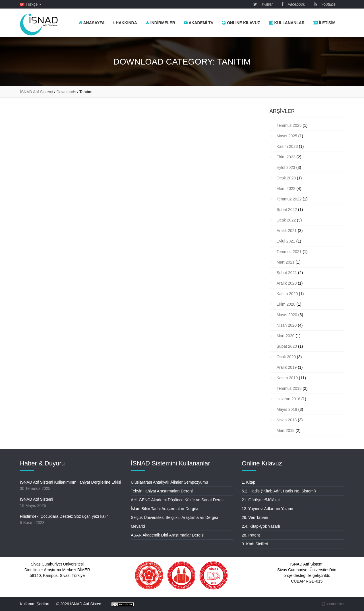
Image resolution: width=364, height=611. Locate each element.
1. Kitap (248, 482)
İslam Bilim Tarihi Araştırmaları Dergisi (164, 509)
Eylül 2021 (286, 241)
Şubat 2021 (287, 273)
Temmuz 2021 (289, 252)
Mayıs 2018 (287, 409)
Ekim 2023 (286, 157)
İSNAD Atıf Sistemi (37, 499)
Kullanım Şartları (35, 604)
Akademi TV (198, 23)
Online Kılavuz (241, 23)
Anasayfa (92, 23)
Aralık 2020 (287, 283)
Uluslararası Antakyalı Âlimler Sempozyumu (169, 482)
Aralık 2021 (287, 231)
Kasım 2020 (287, 294)
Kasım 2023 (287, 146)
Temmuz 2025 (289, 125)
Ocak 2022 (286, 220)
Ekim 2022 (286, 189)
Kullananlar (287, 23)
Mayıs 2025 (287, 136)
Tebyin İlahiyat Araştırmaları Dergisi (162, 491)
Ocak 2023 (286, 178)
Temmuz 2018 (289, 388)
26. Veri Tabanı (255, 517)
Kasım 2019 (287, 378)
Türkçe (31, 4)
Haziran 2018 (288, 399)
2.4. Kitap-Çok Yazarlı (261, 526)
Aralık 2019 (287, 367)
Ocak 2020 (286, 357)
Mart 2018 (286, 430)
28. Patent (251, 535)
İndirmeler (160, 23)
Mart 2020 (286, 336)
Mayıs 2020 (287, 315)
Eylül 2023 (286, 167)
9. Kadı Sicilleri (255, 544)
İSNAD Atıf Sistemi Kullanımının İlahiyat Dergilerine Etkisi (71, 482)
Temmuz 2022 (289, 199)
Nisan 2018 (287, 420)
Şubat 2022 (287, 210)
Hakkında (125, 23)
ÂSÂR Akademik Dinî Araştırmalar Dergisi (167, 535)
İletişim (324, 23)
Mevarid (138, 526)
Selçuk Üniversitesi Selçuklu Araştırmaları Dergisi (174, 517)
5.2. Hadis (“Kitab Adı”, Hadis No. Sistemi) (279, 491)
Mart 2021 (286, 262)
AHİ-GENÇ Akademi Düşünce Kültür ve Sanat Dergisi (178, 500)
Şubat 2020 (287, 346)
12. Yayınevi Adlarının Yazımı (267, 509)
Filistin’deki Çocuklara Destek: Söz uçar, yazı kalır (64, 516)
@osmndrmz (333, 604)
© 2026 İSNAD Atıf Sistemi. (80, 604)
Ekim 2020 (286, 304)
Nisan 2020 (287, 325)
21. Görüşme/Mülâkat (261, 500)
